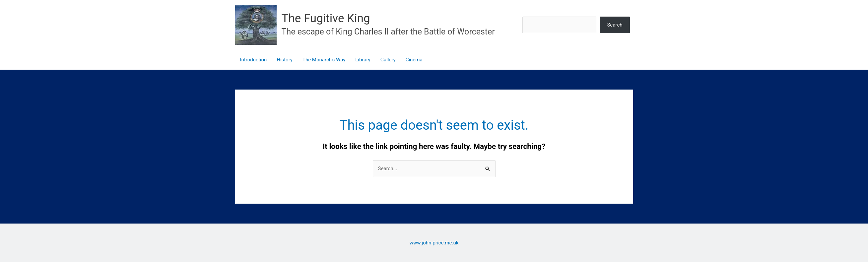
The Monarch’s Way (324, 60)
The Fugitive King (326, 18)
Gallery (388, 60)
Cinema (414, 60)
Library (363, 60)
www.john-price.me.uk (434, 243)
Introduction (254, 60)
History (285, 60)
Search (615, 25)
